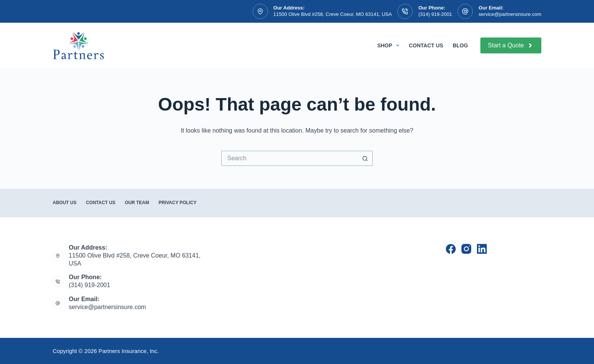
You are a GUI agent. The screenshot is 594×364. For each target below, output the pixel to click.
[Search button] (365, 158)
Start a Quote (511, 45)
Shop (390, 45)
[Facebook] (451, 249)
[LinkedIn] (482, 249)
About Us (65, 203)
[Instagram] (466, 249)
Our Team (137, 203)
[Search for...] (289, 158)
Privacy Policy (177, 203)
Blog (460, 45)
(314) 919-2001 (435, 14)
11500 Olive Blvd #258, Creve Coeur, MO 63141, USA (333, 14)
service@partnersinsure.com (510, 14)
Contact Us (426, 45)
